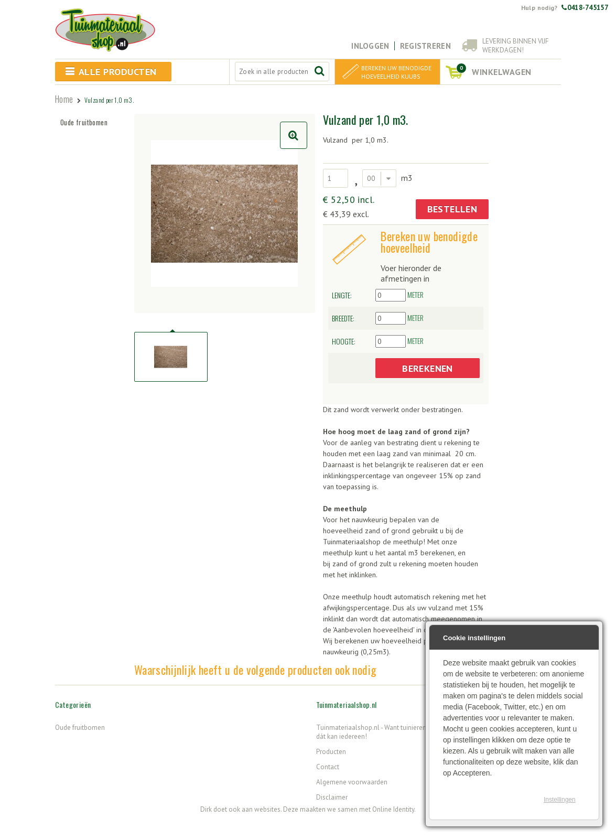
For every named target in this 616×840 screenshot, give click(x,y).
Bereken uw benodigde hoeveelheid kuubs (396, 72)
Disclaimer (332, 797)
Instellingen (560, 800)
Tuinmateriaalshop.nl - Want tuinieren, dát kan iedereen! (372, 732)
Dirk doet (214, 809)
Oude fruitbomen (84, 122)
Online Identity (393, 809)
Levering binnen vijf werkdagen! (515, 46)
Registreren (425, 46)
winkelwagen (494, 70)
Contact (328, 767)
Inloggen (370, 46)
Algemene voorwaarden (352, 782)
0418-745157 (585, 8)
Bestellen (452, 209)
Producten (331, 752)
